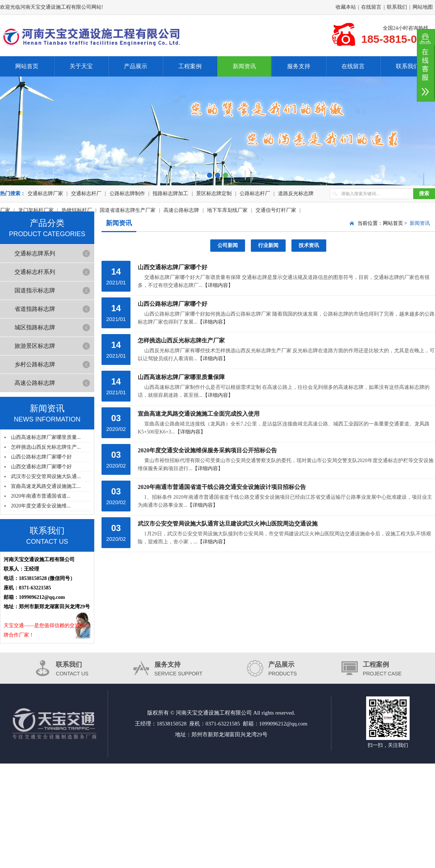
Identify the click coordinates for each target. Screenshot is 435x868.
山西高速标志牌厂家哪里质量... (46, 437)
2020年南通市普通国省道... (41, 496)
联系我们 (397, 7)
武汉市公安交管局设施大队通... (46, 476)
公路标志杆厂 (255, 194)
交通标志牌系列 (35, 253)
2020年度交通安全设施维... (41, 506)
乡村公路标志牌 (35, 364)
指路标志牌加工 (170, 194)
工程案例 (190, 66)
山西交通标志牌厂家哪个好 (41, 467)
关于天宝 (81, 66)
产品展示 (136, 66)
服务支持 (299, 66)
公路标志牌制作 (127, 194)
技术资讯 (309, 245)
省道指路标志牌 (35, 309)
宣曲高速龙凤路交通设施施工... (46, 486)
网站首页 (27, 66)
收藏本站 (346, 7)
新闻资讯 (244, 66)
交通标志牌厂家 (45, 194)
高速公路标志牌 (35, 383)
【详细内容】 (218, 285)
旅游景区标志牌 (35, 346)
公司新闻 (228, 245)
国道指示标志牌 (35, 290)
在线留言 (371, 7)
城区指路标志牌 (35, 327)
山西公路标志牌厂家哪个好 (41, 457)
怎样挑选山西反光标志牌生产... (46, 447)
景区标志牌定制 (214, 194)
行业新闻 (268, 245)
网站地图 (423, 7)
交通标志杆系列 (35, 272)
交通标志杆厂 (86, 194)
